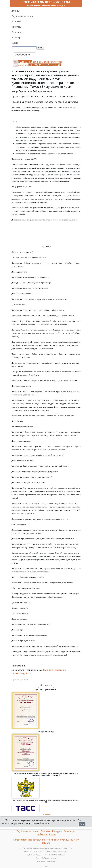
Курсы (15, 43)
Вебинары (17, 37)
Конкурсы (17, 27)
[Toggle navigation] (24, 55)
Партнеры (46, 814)
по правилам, (36, 820)
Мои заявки (46, 685)
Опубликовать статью (23, 16)
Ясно (82, 824)
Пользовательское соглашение (29, 840)
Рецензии (16, 21)
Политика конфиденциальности (62, 840)
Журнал (16, 11)
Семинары (17, 32)
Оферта (46, 843)
